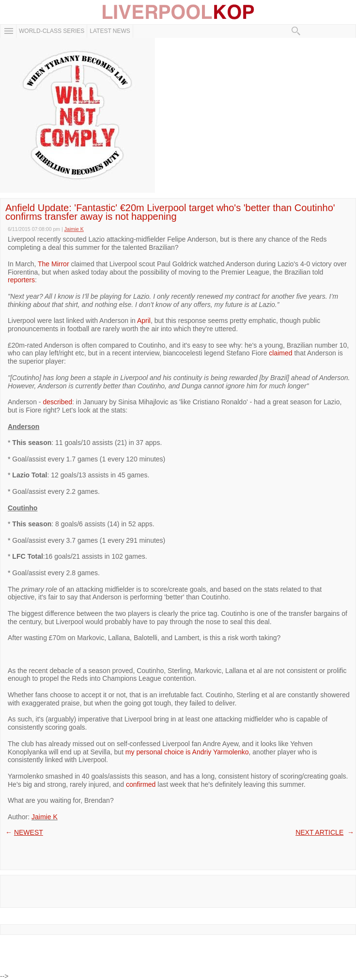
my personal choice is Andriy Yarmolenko (187, 752)
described (57, 402)
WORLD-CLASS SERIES (52, 31)
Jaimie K (45, 817)
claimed (280, 353)
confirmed (141, 784)
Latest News (110, 31)
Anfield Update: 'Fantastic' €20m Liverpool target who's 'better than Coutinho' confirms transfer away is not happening (170, 212)
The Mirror (54, 264)
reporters (21, 280)
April (144, 321)
